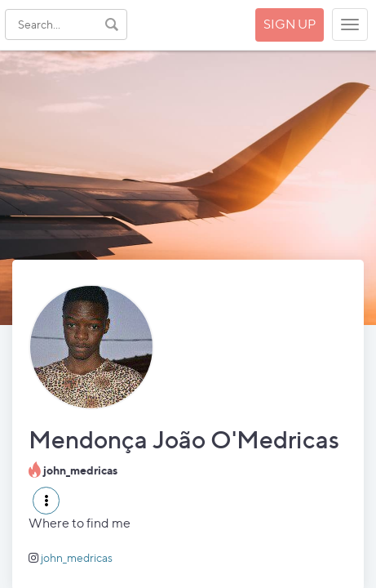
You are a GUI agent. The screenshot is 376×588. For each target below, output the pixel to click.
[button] (46, 501)
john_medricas (77, 557)
